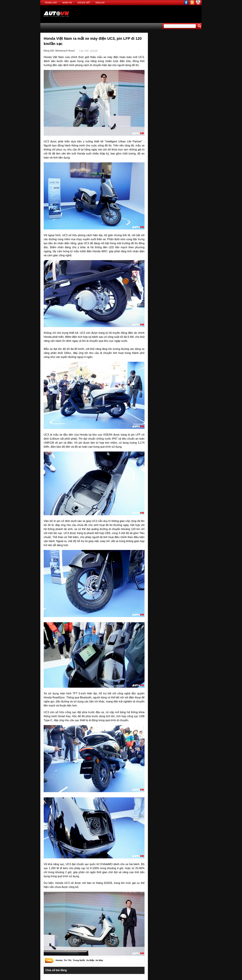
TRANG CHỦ (51, 3)
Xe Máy (99, 960)
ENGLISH (100, 3)
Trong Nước (79, 960)
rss (192, 3)
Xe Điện (90, 960)
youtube (198, 3)
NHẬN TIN (67, 3)
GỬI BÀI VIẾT (84, 3)
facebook (186, 3)
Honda (59, 960)
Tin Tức (68, 960)
